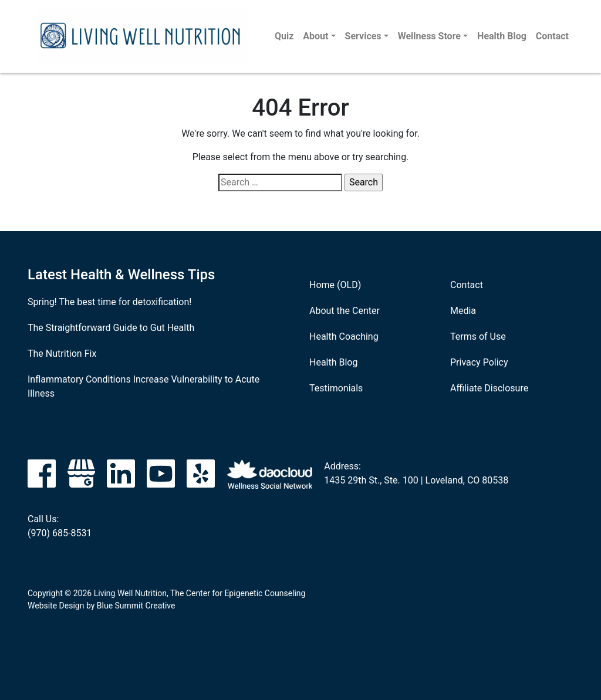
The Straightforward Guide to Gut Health (111, 328)
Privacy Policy (479, 362)
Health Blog (502, 36)
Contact (552, 36)
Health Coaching (344, 337)
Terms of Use (478, 337)
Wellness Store (429, 36)
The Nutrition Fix (62, 354)
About (315, 36)
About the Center (345, 311)
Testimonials (336, 388)
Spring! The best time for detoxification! (109, 302)
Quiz (284, 36)
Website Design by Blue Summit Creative (101, 606)
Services (363, 36)
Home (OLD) (335, 285)
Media (463, 311)
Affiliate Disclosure (489, 388)
